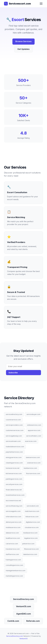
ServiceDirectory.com (23, 599)
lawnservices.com (33, 457)
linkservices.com (32, 517)
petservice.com (28, 544)
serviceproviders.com (14, 425)
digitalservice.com (33, 522)
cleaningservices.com (14, 463)
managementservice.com (16, 571)
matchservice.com (32, 511)
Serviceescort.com (17, 4)
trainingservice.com (13, 560)
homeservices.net (13, 468)
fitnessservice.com (31, 549)
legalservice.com (31, 538)
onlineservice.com (34, 425)
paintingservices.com (14, 479)
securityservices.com (14, 484)
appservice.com (34, 430)
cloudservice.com (32, 527)
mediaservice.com (30, 533)
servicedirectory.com (14, 414)
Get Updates (23, 49)
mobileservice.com (13, 527)
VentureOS (23, 639)
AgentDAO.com (24, 614)
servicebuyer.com (33, 414)
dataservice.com (12, 533)
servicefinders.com (34, 436)
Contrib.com (13, 621)
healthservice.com (13, 538)
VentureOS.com (23, 606)
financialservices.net (14, 490)
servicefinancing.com (14, 506)
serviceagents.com (13, 511)
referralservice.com (13, 517)
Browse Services (23, 41)
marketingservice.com (14, 576)
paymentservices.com (14, 452)
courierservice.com (13, 420)
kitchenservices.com (14, 474)
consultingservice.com (14, 565)
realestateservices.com (15, 447)
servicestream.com (13, 441)
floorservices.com (33, 474)
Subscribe (13, 373)
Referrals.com (33, 621)
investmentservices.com (15, 495)
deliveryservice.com (14, 522)
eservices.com (31, 441)
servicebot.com (33, 506)
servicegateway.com (14, 436)
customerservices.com (15, 430)
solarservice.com (34, 463)
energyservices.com (14, 457)
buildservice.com (30, 468)
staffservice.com (12, 554)
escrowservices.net (13, 501)
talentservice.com (30, 554)
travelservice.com (13, 549)
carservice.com (12, 544)
